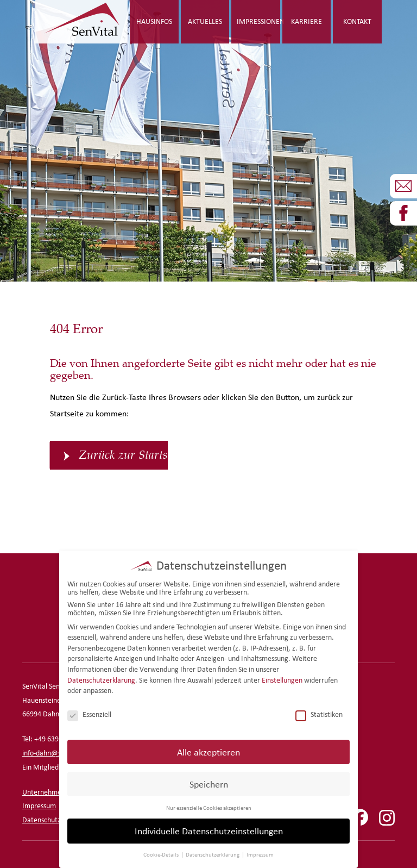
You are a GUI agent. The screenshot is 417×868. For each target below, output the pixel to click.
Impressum (39, 806)
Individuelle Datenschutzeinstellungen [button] (209, 829)
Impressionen (258, 21)
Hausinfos (154, 21)
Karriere (307, 21)
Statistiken (319, 712)
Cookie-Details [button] (162, 852)
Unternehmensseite (52, 792)
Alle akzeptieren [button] (208, 749)
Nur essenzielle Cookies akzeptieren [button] (209, 805)
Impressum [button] (260, 852)
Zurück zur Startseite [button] (123, 455)
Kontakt (357, 21)
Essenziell (89, 712)
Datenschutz (42, 820)
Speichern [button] (209, 781)
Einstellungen (282, 677)
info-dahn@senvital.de (57, 753)
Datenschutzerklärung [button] (213, 852)
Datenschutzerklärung (101, 677)
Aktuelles (205, 21)
